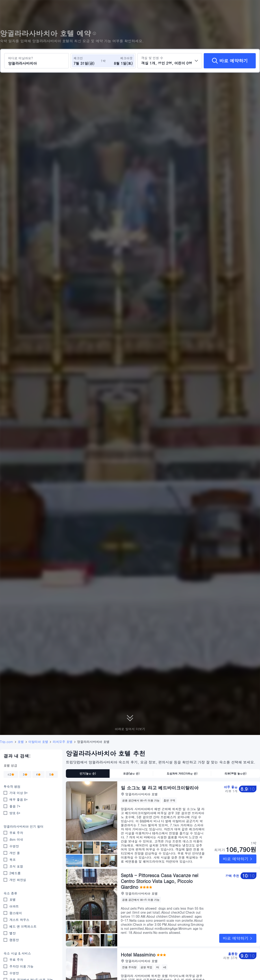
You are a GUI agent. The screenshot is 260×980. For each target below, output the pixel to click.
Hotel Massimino (138, 946)
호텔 (21, 742)
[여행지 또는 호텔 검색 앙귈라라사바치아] (37, 61)
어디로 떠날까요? (21, 58)
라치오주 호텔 (63, 742)
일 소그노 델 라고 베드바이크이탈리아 (160, 788)
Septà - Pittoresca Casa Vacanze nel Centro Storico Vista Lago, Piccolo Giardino (160, 881)
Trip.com (7, 742)
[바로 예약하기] (230, 61)
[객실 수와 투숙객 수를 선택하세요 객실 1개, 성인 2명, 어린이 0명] (170, 61)
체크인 (78, 58)
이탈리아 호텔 (38, 742)
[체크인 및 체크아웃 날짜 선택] (87, 61)
